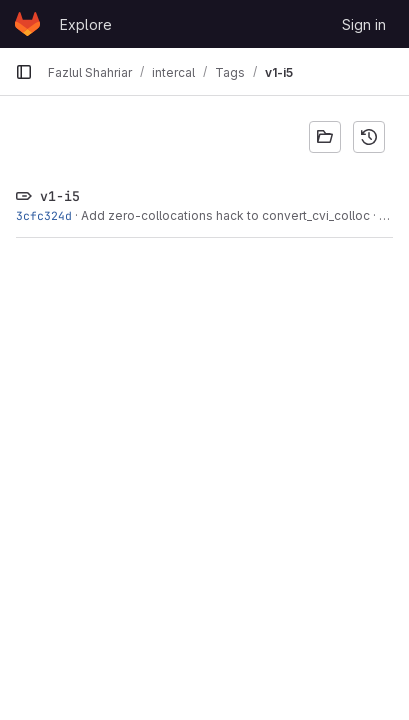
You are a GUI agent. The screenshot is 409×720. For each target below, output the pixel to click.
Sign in (364, 24)
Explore (86, 24)
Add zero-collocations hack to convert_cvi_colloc (225, 215)
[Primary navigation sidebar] (24, 72)
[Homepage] (27, 24)
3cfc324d (44, 215)
